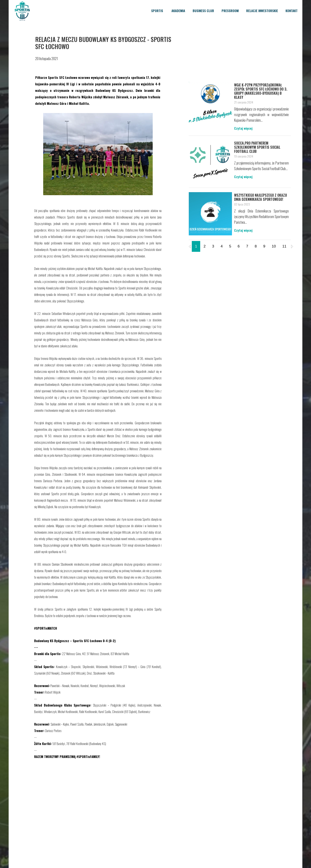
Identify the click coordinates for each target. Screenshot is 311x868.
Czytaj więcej (243, 128)
